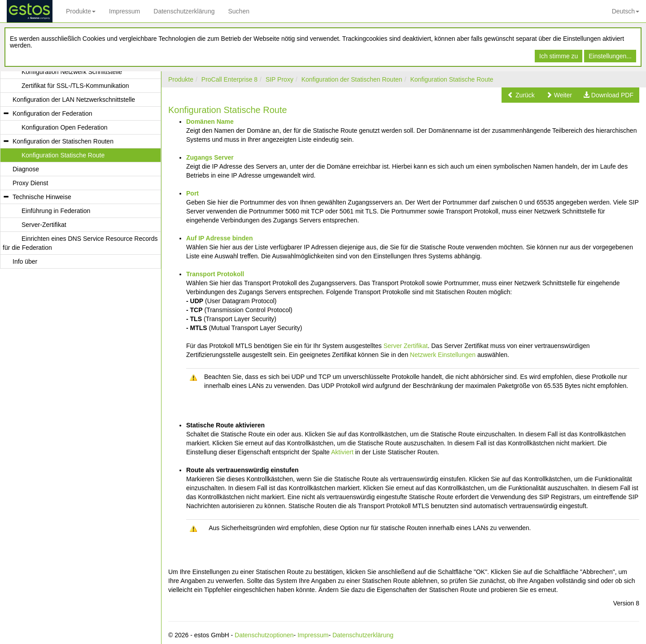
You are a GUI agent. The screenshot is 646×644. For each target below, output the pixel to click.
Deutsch (626, 11)
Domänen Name (210, 122)
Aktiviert (342, 452)
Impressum (124, 11)
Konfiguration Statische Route (452, 79)
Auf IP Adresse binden (220, 238)
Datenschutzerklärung (184, 11)
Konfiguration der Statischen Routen (352, 79)
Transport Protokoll (215, 274)
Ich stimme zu (559, 56)
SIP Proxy (279, 79)
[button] (521, 95)
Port (192, 193)
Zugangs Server (210, 157)
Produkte (81, 11)
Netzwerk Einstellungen (443, 355)
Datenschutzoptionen (264, 635)
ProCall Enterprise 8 (229, 79)
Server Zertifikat (406, 346)
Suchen (238, 11)
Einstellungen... (610, 56)
